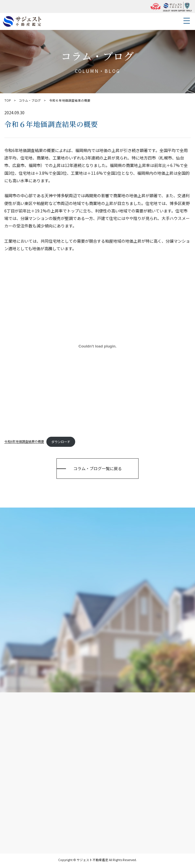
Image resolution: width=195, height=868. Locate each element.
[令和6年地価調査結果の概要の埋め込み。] (97, 346)
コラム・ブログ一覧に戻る (98, 468)
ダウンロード (61, 442)
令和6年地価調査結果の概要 (24, 442)
